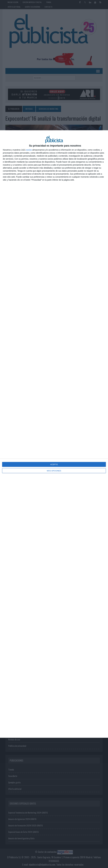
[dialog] (54, 434)
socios (29, 150)
